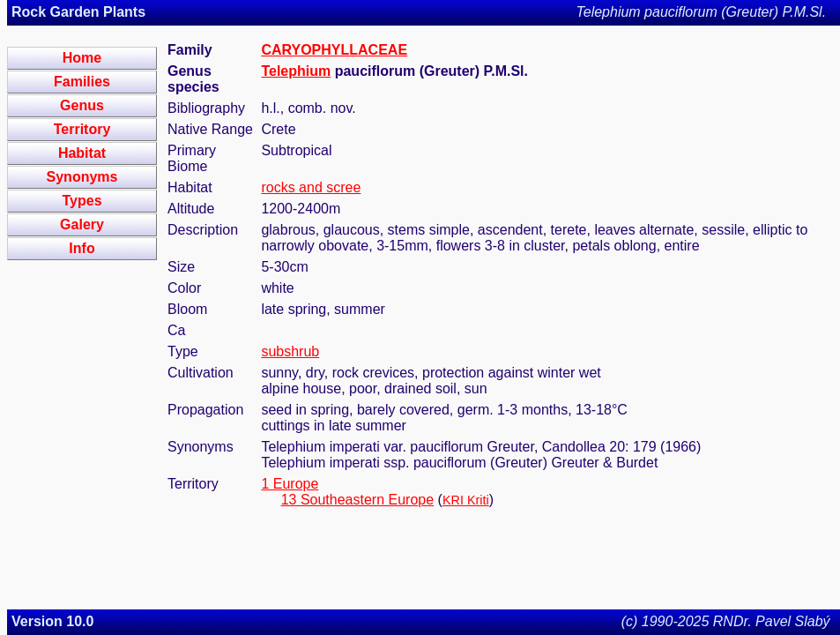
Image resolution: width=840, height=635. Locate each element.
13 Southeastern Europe (357, 500)
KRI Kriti (466, 500)
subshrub (290, 351)
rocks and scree (311, 187)
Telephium (296, 71)
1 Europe (290, 484)
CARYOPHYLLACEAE (334, 50)
